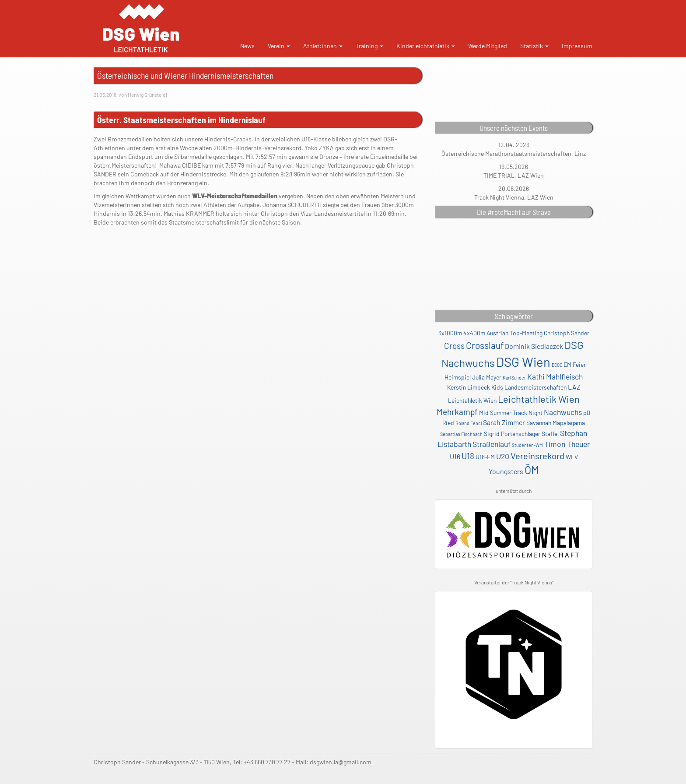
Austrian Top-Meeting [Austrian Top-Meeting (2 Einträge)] (514, 333)
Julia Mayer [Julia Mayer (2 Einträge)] (487, 377)
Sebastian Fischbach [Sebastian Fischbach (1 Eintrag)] (461, 434)
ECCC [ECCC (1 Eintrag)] (557, 365)
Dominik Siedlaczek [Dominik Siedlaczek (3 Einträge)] (534, 346)
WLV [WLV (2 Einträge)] (572, 457)
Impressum (577, 46)
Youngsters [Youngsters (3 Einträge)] (506, 471)
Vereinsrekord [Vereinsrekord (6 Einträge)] (537, 456)
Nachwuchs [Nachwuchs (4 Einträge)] (563, 412)
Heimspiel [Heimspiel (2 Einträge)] (458, 377)
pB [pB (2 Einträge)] (587, 413)
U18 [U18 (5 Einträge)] (468, 456)
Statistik (534, 46)
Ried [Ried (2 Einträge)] (448, 423)
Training (369, 46)
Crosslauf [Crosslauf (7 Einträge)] (485, 345)
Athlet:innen (323, 46)
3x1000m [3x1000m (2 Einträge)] (450, 333)
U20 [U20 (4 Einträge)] (503, 456)
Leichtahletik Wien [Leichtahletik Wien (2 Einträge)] (472, 400)
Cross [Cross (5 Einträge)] (454, 346)
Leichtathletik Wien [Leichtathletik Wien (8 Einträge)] (539, 399)
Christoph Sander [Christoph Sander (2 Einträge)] (567, 333)
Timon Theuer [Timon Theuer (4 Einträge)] (567, 444)
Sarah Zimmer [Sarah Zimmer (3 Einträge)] (504, 422)
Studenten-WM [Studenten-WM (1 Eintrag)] (527, 445)
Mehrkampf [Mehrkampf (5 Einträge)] (457, 412)
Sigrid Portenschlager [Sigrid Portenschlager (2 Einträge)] (512, 434)
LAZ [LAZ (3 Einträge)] (574, 387)
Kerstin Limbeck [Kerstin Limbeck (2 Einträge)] (469, 387)
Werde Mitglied (488, 46)
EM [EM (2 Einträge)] (567, 364)
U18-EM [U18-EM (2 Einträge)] (485, 457)
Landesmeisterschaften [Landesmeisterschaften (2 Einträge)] (535, 387)
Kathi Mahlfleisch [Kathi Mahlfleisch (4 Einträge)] (555, 376)
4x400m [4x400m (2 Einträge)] (474, 333)
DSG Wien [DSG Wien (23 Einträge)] (523, 362)
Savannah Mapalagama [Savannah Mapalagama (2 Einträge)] (556, 423)
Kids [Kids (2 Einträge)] (497, 387)
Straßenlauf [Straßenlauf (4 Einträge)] (492, 444)
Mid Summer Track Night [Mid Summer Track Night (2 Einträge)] (511, 413)
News (247, 46)
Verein (279, 46)
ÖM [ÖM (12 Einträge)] (532, 470)
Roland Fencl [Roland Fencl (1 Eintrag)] (469, 423)
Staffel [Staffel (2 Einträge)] (550, 434)
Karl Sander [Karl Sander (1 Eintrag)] (514, 378)
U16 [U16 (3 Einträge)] (455, 456)
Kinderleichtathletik (426, 46)
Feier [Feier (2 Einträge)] (579, 364)
